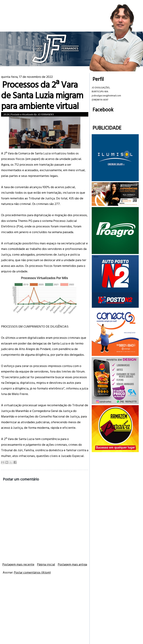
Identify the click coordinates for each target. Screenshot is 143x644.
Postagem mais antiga (72, 564)
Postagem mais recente (18, 564)
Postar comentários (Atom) (32, 572)
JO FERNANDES (46, 114)
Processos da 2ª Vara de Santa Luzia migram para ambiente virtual (42, 95)
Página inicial (46, 564)
